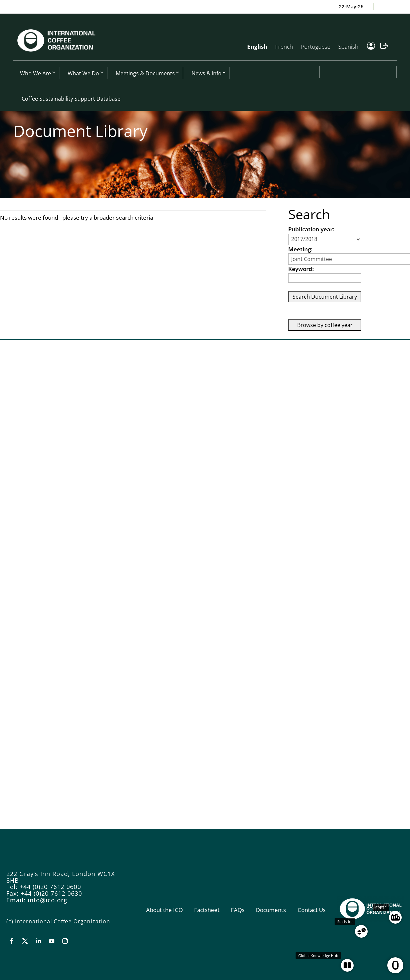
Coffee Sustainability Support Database (71, 99)
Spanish (348, 46)
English (257, 46)
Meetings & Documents (145, 73)
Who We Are (36, 73)
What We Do (83, 73)
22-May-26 (355, 6)
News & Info (207, 73)
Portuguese (316, 46)
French (284, 46)
